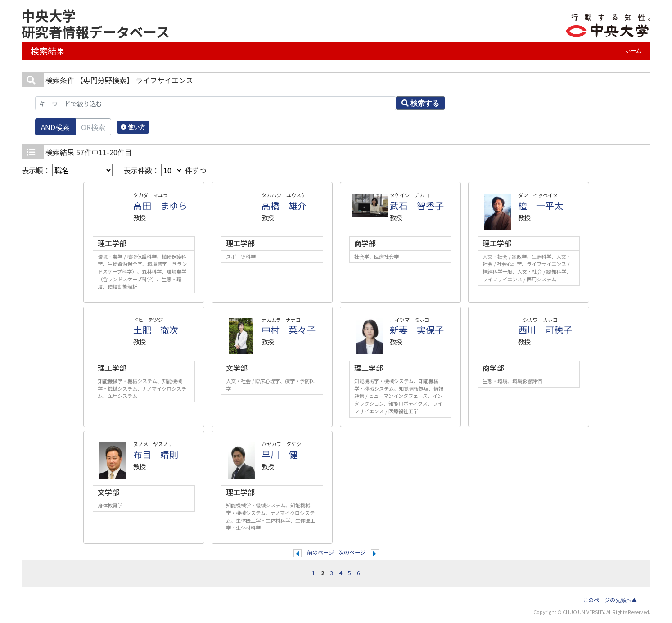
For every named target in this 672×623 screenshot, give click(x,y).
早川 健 (280, 454)
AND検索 (55, 127)
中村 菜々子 (289, 330)
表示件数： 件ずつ (165, 170)
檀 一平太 (541, 205)
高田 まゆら (160, 205)
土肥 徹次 (156, 330)
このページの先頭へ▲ (610, 600)
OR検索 (93, 127)
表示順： (67, 170)
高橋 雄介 (284, 205)
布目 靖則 (156, 454)
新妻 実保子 (417, 330)
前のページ (320, 552)
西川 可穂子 (545, 330)
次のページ (352, 552)
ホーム (633, 50)
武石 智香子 (417, 205)
